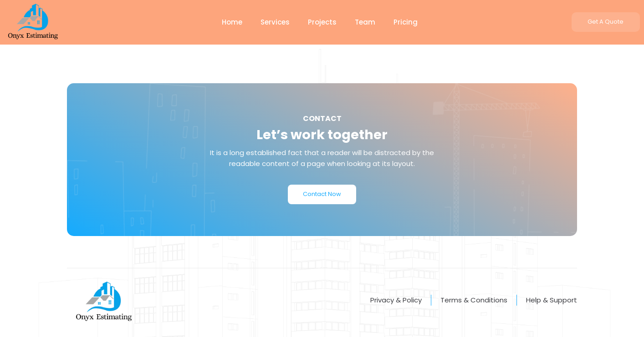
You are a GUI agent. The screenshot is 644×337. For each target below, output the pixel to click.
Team (365, 22)
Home (232, 22)
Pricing (406, 22)
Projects (322, 22)
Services (275, 22)
